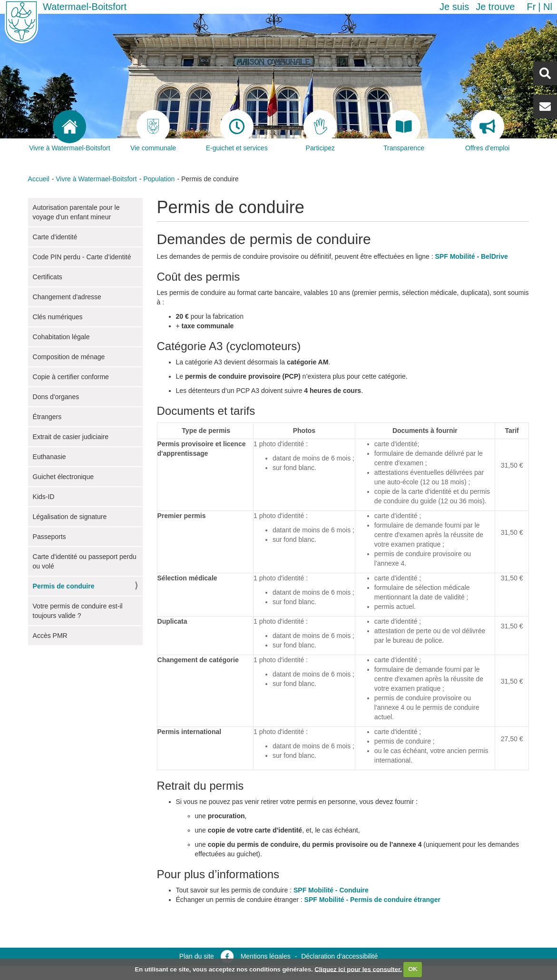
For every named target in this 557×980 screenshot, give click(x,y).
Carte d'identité (55, 237)
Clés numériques (58, 317)
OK (413, 969)
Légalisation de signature (70, 517)
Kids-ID (44, 497)
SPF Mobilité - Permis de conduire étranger (372, 900)
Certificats (48, 277)
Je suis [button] (454, 7)
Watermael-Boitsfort (85, 7)
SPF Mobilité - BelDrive (472, 256)
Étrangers (47, 417)
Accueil (39, 179)
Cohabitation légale (61, 337)
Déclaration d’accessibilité (339, 956)
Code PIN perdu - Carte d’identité (82, 257)
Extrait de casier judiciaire (71, 437)
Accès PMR (50, 636)
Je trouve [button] (495, 7)
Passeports (49, 537)
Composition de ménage (69, 357)
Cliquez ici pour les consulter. (358, 969)
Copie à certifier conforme (71, 377)
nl (548, 7)
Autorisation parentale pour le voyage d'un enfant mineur (76, 212)
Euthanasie (49, 457)
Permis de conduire (64, 586)
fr (531, 7)
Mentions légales (266, 956)
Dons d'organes (56, 397)
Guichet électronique (63, 477)
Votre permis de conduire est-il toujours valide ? (78, 611)
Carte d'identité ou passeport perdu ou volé (85, 561)
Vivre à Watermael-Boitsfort (96, 179)
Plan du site (197, 956)
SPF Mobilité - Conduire (331, 890)
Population (159, 179)
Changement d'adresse (67, 297)
